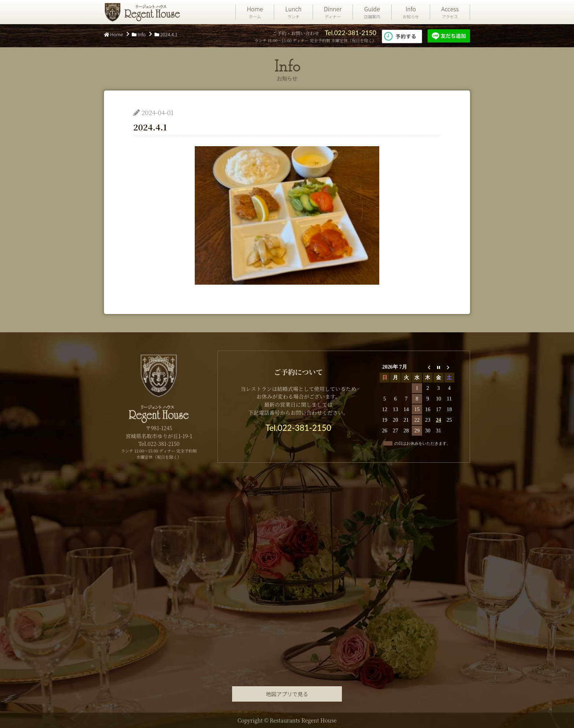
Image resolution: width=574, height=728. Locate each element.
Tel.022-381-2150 (351, 33)
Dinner (333, 12)
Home (255, 12)
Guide (372, 12)
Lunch (293, 12)
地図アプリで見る (287, 694)
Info (411, 12)
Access (450, 12)
